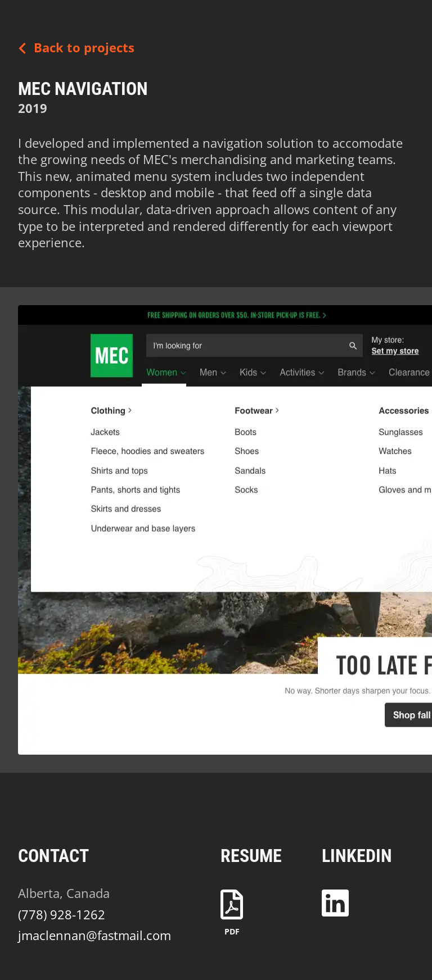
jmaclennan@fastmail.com (94, 935)
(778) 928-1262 (62, 915)
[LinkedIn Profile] (335, 899)
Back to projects (73, 48)
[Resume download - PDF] (232, 912)
